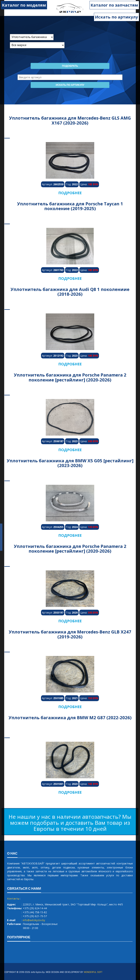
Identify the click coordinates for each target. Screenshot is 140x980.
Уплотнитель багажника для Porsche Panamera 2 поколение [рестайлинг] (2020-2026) (70, 377)
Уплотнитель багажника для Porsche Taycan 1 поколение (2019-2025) (70, 206)
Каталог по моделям (24, 5)
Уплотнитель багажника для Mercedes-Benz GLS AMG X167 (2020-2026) (70, 120)
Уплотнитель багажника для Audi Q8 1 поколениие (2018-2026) (70, 292)
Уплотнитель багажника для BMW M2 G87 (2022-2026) (70, 717)
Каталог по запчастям (114, 5)
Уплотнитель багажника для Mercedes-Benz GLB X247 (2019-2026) (70, 634)
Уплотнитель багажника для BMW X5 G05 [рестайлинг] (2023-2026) (70, 463)
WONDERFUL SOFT (93, 972)
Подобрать (70, 66)
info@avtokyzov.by (34, 920)
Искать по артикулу (116, 17)
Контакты (13, 899)
